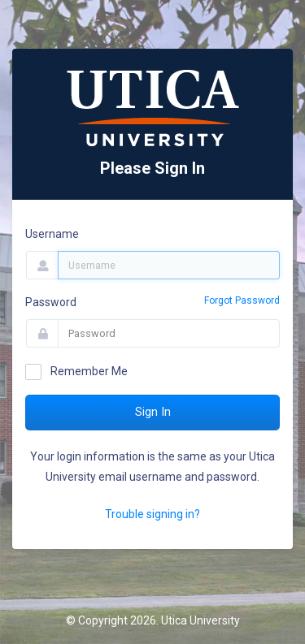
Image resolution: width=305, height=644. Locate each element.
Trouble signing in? (152, 514)
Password (51, 302)
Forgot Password (242, 300)
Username (52, 234)
